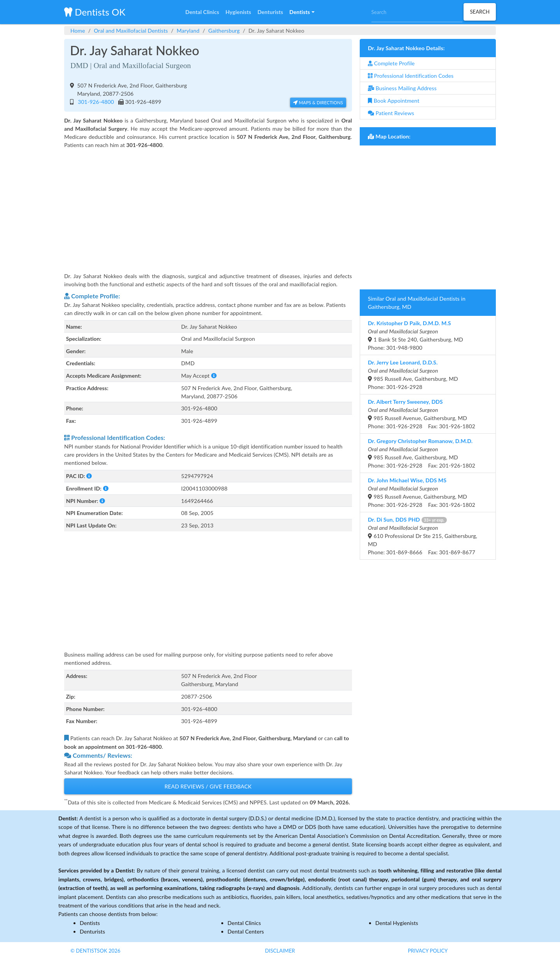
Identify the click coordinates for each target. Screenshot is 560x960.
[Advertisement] (208, 205)
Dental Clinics (244, 923)
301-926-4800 (94, 102)
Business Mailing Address (402, 88)
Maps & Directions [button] (318, 102)
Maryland (188, 31)
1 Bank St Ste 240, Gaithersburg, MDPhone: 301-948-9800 (416, 335)
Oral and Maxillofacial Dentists (131, 31)
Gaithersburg (224, 31)
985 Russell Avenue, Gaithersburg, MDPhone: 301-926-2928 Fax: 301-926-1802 (422, 414)
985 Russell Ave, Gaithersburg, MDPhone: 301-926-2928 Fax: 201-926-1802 (422, 453)
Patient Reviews (391, 113)
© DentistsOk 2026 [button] (95, 951)
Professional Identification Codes (411, 76)
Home (78, 31)
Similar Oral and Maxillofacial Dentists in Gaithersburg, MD (417, 303)
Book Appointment (394, 101)
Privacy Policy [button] (428, 951)
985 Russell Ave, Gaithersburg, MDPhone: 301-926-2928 (413, 375)
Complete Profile (391, 63)
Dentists (90, 923)
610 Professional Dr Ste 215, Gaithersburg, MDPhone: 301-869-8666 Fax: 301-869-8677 (423, 536)
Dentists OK (95, 12)
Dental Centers (246, 931)
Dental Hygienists (397, 923)
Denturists (92, 931)
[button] (302, 12)
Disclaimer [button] (280, 951)
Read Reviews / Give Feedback (208, 786)
